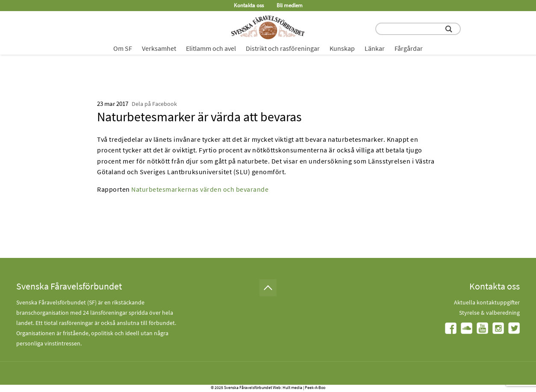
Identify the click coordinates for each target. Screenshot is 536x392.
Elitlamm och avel (211, 48)
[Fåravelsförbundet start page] (268, 27)
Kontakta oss (249, 5)
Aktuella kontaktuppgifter (487, 302)
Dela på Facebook (154, 104)
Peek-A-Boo (315, 388)
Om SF (123, 48)
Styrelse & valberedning (489, 313)
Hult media (292, 388)
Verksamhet (159, 48)
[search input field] (418, 29)
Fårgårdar (409, 48)
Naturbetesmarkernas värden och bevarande (200, 189)
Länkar (375, 48)
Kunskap (342, 48)
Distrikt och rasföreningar (283, 48)
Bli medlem (290, 5)
